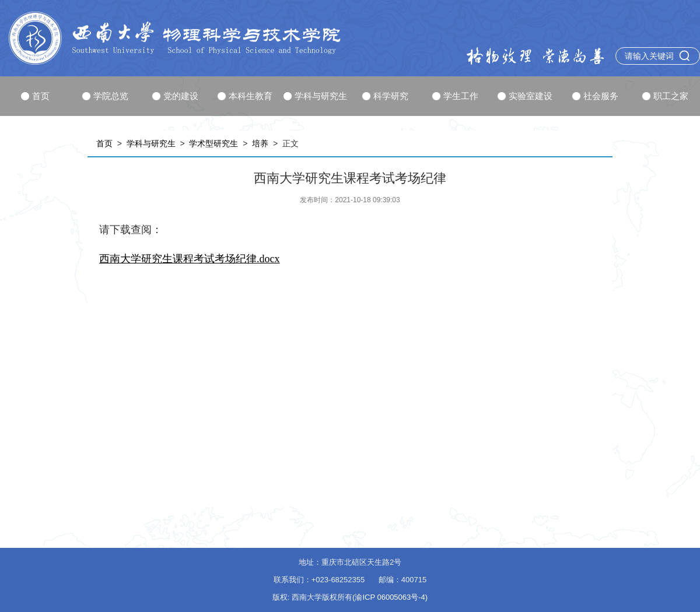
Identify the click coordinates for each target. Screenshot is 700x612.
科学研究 (385, 96)
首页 (35, 96)
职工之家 (665, 96)
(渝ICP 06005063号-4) (390, 597)
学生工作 (455, 96)
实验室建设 (525, 96)
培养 (260, 143)
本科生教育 (245, 96)
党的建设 (175, 96)
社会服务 (595, 96)
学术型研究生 (213, 143)
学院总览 (105, 96)
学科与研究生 (315, 96)
